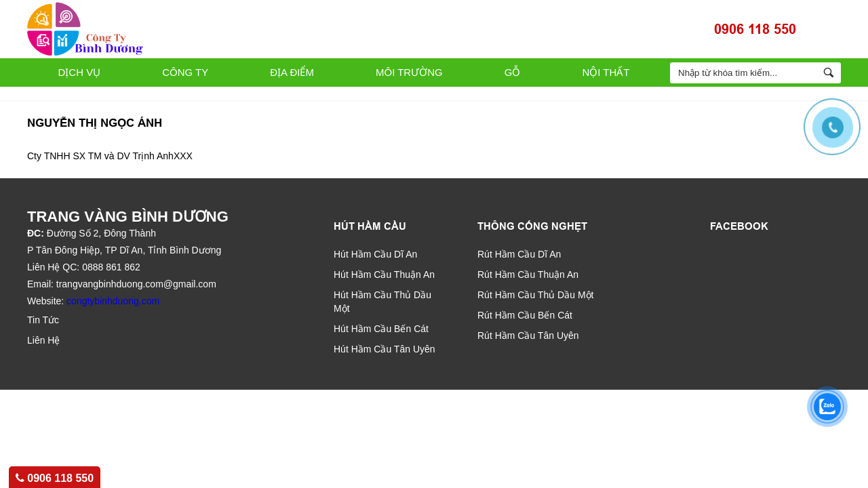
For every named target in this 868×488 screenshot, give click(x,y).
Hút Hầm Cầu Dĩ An (375, 254)
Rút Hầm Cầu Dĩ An (519, 254)
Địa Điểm (292, 72)
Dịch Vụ (80, 72)
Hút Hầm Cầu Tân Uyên (384, 349)
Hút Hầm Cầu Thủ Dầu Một (382, 302)
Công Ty (185, 72)
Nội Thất (606, 72)
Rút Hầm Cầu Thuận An (528, 274)
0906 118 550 (755, 29)
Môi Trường (409, 72)
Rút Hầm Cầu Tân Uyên (528, 335)
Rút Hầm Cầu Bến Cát (525, 315)
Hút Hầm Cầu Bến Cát (381, 329)
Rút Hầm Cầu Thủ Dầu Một (535, 295)
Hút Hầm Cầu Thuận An (384, 274)
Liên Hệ (43, 340)
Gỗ (513, 72)
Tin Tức (43, 320)
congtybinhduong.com (113, 301)
